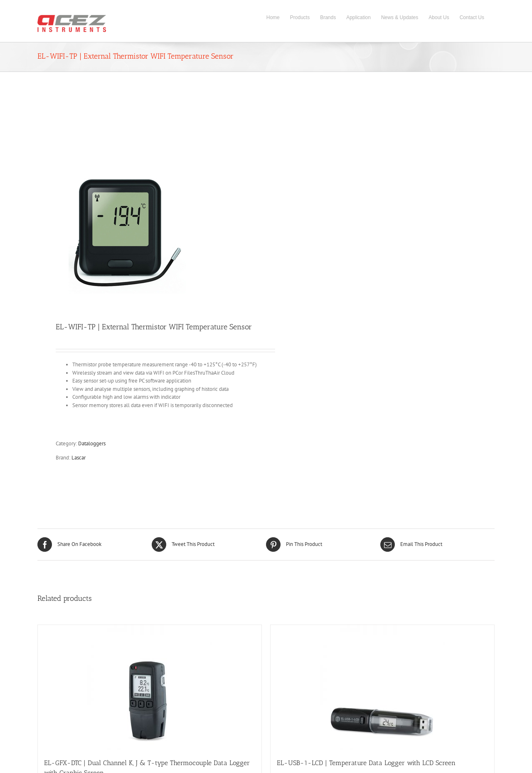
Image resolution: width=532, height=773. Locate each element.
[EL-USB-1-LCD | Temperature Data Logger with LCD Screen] (382, 687)
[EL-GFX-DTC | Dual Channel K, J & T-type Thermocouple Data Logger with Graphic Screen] (150, 687)
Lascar (79, 458)
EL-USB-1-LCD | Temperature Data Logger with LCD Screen (366, 763)
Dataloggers (92, 443)
